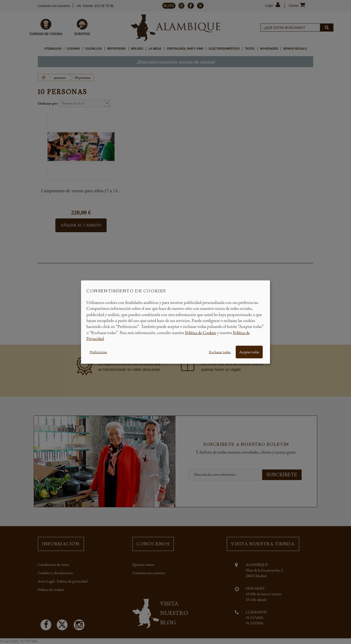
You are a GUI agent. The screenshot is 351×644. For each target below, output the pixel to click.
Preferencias (98, 352)
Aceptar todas (249, 352)
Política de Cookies (201, 332)
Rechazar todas (220, 352)
